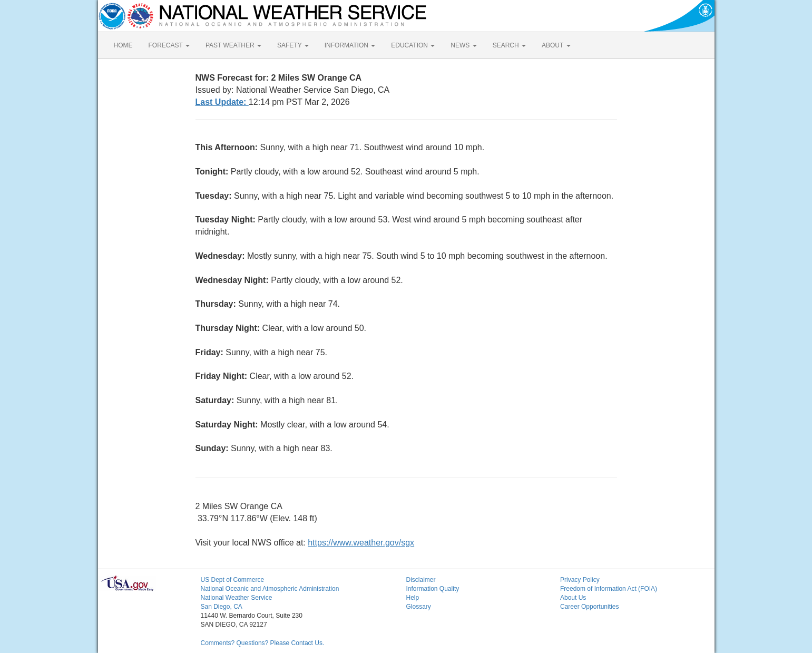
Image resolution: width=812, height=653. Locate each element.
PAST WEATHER (233, 45)
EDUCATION (413, 45)
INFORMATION (350, 45)
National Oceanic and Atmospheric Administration (270, 589)
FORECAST (169, 45)
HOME (123, 45)
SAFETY (293, 45)
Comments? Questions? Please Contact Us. (263, 643)
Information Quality (433, 589)
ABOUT (556, 45)
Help (413, 598)
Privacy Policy (580, 580)
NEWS (463, 45)
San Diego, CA (222, 607)
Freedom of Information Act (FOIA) (609, 589)
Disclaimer (421, 580)
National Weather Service (237, 598)
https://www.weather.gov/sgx (361, 543)
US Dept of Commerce (233, 580)
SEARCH (509, 45)
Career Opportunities (589, 607)
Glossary (419, 607)
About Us (573, 598)
